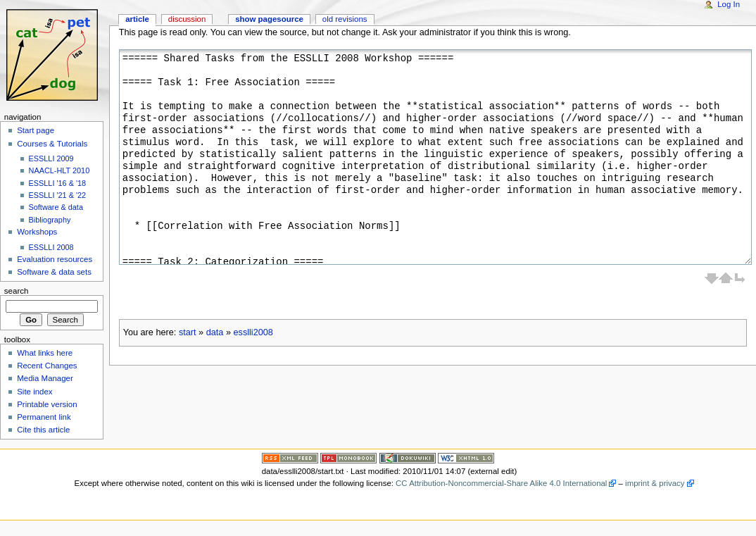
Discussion (187, 19)
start (188, 332)
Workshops (37, 232)
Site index (34, 392)
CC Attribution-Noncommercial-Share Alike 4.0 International (501, 483)
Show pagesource (269, 19)
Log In (729, 4)
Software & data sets (54, 272)
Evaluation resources (55, 259)
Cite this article (43, 430)
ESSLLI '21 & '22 (58, 195)
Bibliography (50, 220)
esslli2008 (253, 332)
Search (17, 291)
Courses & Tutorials (52, 144)
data (215, 332)
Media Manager (45, 378)
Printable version (47, 404)
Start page (36, 130)
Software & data (56, 207)
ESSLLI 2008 (51, 247)
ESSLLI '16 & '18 (58, 183)
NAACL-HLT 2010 (59, 170)
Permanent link (44, 417)
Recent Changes (47, 366)
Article (137, 19)
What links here (45, 353)
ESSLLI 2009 (51, 158)
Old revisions (345, 19)
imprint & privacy (655, 483)
